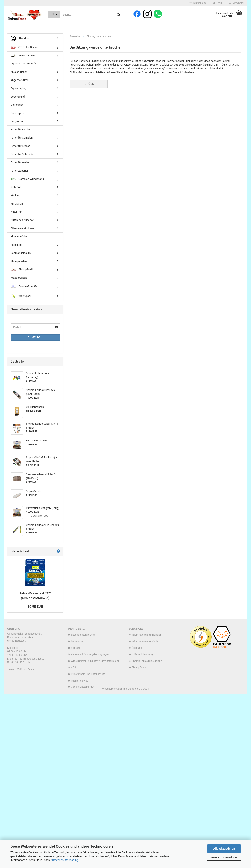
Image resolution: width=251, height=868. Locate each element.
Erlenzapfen (18, 114)
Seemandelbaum (21, 254)
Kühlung (15, 196)
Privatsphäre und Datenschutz (88, 675)
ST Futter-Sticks (24, 48)
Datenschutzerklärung (65, 860)
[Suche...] (54, 15)
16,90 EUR (35, 607)
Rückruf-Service (80, 682)
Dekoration (17, 106)
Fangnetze (17, 122)
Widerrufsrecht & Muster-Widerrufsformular (95, 662)
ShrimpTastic (22, 270)
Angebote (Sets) (20, 81)
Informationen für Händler (146, 635)
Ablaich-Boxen (19, 73)
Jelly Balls (17, 188)
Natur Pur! (16, 213)
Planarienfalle (19, 237)
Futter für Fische (20, 130)
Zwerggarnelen (23, 56)
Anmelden (35, 338)
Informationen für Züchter (146, 642)
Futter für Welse (20, 163)
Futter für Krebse (20, 147)
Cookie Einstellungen (83, 688)
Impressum (77, 642)
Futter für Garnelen (22, 138)
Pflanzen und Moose (23, 229)
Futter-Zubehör (19, 171)
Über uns (137, 649)
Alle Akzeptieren (224, 849)
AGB (73, 668)
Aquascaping (18, 89)
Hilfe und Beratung (142, 655)
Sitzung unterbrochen (83, 635)
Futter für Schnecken (23, 155)
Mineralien (17, 204)
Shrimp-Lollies (19, 262)
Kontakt (75, 649)
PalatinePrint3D (24, 287)
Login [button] (218, 3)
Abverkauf (21, 39)
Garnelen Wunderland (27, 180)
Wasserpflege (19, 278)
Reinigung (16, 246)
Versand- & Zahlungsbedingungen (90, 655)
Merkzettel (236, 3)
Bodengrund (18, 97)
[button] (198, 3)
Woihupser (21, 297)
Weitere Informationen (224, 857)
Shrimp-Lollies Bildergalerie (147, 662)
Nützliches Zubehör (22, 221)
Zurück (88, 85)
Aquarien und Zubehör (23, 64)
